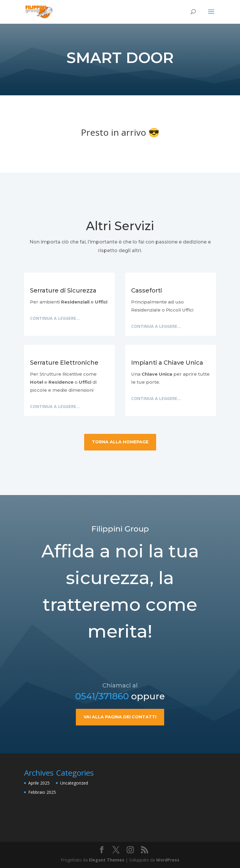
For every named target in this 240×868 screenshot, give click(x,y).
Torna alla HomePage (120, 442)
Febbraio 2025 (42, 792)
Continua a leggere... (55, 318)
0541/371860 (102, 722)
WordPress (168, 860)
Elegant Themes (107, 860)
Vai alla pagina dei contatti (120, 743)
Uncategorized (74, 783)
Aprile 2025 (39, 783)
